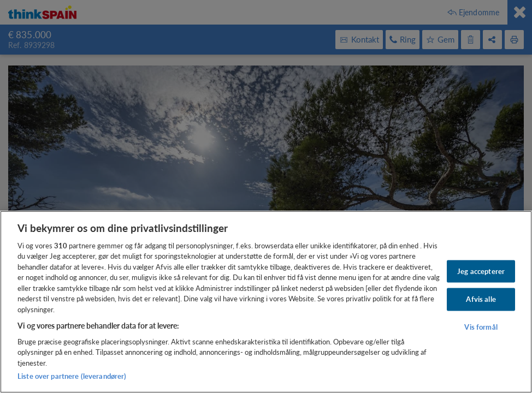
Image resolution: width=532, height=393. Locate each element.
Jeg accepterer (481, 271)
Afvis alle (481, 299)
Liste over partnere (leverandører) (72, 376)
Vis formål (481, 327)
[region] (266, 302)
